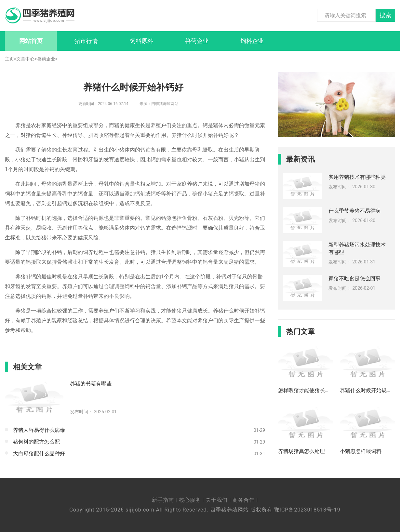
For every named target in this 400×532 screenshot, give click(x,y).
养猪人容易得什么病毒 (39, 430)
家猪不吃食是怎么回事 (354, 279)
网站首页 (31, 41)
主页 (9, 59)
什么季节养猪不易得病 (354, 211)
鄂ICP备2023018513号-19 (307, 510)
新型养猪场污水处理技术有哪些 (357, 248)
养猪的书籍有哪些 (91, 384)
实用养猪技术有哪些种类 (357, 177)
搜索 (385, 15)
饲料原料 (141, 41)
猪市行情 (86, 41)
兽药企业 (197, 41)
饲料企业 (252, 41)
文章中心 (25, 59)
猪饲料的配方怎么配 (36, 442)
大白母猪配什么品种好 (39, 453)
